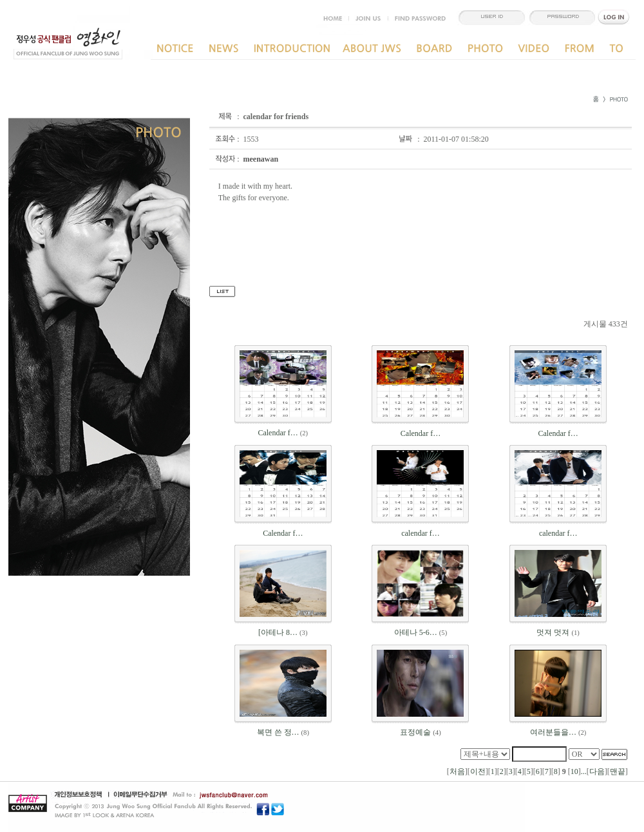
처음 (457, 771)
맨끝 (618, 771)
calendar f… (421, 533)
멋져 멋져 (553, 632)
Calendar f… (278, 433)
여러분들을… (553, 732)
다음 (597, 771)
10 (574, 771)
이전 (478, 771)
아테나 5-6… (416, 632)
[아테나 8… (278, 632)
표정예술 (415, 732)
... (584, 771)
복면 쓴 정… (278, 732)
